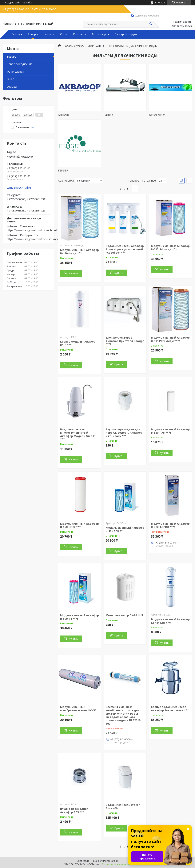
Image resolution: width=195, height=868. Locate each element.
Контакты (80, 34)
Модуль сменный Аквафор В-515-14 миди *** (170, 248)
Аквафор (64, 115)
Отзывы (12, 87)
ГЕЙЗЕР (63, 170)
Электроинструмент (128, 34)
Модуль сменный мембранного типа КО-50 (78, 709)
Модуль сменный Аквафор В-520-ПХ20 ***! (80, 525)
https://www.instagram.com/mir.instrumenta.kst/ (37, 239)
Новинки (49, 34)
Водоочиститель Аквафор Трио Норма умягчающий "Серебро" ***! (125, 249)
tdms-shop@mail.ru (19, 188)
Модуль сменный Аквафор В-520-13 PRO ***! (170, 525)
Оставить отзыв (182, 26)
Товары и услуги (74, 46)
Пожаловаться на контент (117, 864)
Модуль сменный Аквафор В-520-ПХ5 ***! (170, 431)
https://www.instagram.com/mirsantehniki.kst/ (35, 230)
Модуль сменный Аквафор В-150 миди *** (80, 252)
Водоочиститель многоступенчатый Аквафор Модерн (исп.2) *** (78, 434)
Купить (73, 273)
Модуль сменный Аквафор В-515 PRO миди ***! (170, 339)
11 (128, 188)
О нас (64, 34)
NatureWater (157, 115)
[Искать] (151, 24)
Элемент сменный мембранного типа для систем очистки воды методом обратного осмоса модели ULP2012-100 (124, 715)
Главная (17, 34)
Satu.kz (115, 861)
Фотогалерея (100, 34)
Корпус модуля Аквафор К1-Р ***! (78, 343)
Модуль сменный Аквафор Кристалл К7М (170, 621)
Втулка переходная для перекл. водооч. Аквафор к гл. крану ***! (124, 433)
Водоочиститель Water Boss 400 (123, 807)
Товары (33, 34)
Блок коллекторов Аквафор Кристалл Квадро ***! (125, 341)
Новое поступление (20, 64)
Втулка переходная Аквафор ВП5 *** (74, 810)
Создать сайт (12, 3)
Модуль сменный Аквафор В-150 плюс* (125, 529)
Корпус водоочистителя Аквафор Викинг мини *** (170, 709)
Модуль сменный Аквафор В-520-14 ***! (80, 617)
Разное (108, 115)
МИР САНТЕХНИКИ (100, 46)
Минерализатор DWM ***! (124, 615)
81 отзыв (160, 3)
